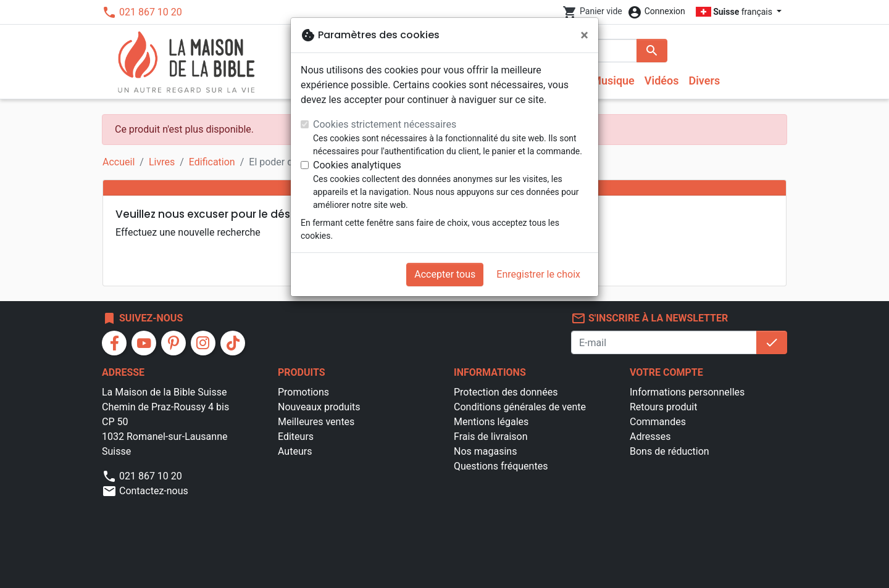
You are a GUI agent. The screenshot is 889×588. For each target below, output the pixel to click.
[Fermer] (584, 35)
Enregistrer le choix (538, 274)
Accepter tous (445, 274)
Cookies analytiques (357, 165)
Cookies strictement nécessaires (385, 124)
